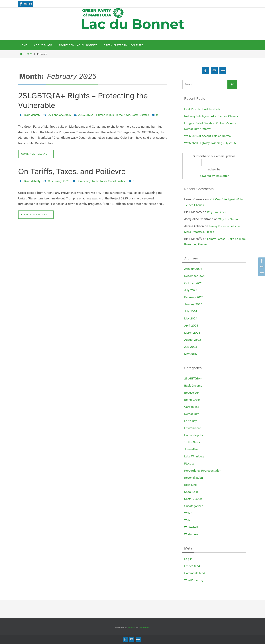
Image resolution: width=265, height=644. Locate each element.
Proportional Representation (203, 471)
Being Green (193, 400)
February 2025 (194, 297)
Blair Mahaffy (32, 115)
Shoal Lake (192, 492)
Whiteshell (191, 527)
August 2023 (193, 340)
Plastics (189, 464)
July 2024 (191, 311)
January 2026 (194, 269)
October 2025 (194, 283)
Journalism (192, 449)
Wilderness (192, 534)
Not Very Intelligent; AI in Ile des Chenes (212, 116)
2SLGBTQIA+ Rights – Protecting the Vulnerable (83, 100)
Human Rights (107, 115)
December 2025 (195, 276)
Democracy (85, 181)
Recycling (191, 485)
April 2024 (191, 326)
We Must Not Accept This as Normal (209, 136)
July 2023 (191, 347)
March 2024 (192, 333)
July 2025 (191, 290)
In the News (125, 115)
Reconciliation (194, 478)
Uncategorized (194, 506)
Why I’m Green (217, 212)
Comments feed (195, 573)
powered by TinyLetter (214, 176)
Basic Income (194, 386)
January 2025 (194, 304)
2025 (29, 54)
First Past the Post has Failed (204, 109)
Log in (188, 559)
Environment (193, 428)
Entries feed (192, 566)
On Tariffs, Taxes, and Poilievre (72, 171)
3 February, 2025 (60, 181)
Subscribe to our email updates (214, 156)
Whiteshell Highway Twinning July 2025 (211, 143)
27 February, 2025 (60, 115)
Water (188, 513)
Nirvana (132, 628)
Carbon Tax (192, 407)
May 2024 (191, 318)
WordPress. (144, 628)
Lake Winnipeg (194, 456)
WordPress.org (194, 580)
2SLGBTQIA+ (88, 115)
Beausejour (192, 393)
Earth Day (191, 421)
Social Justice (143, 115)
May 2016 (191, 354)
